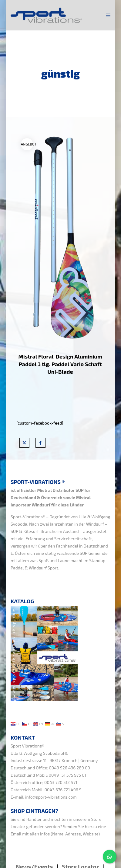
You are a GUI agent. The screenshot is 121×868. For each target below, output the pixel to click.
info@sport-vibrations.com (51, 797)
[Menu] (106, 15)
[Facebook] (40, 443)
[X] (24, 443)
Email (16, 834)
